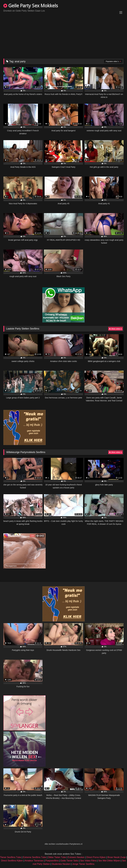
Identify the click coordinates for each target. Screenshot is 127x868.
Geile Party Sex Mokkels (31, 6)
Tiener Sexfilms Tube (11, 857)
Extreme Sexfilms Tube (35, 857)
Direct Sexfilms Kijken (12, 861)
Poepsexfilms (52, 861)
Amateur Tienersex (34, 861)
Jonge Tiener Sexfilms (83, 864)
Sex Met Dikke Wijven (109, 861)
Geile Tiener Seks (69, 861)
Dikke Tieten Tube (57, 857)
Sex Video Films (88, 861)
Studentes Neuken (61, 864)
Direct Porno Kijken (96, 857)
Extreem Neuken (76, 857)
